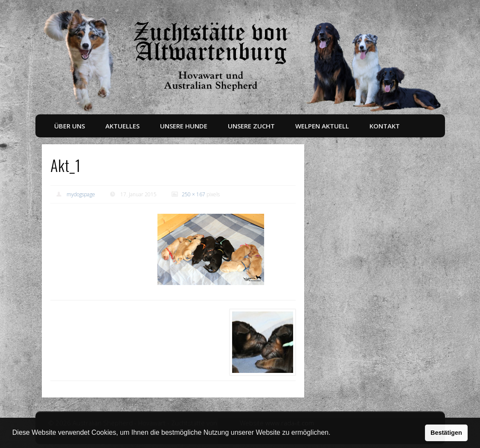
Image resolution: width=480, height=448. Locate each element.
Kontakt (385, 126)
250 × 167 (193, 194)
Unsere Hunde (184, 126)
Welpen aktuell (322, 126)
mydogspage (81, 194)
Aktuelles (122, 126)
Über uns (70, 126)
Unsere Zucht (251, 126)
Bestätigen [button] (446, 433)
